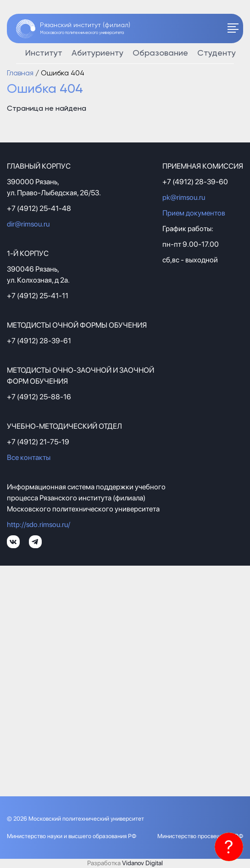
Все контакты (29, 457)
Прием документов (194, 213)
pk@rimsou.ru (184, 197)
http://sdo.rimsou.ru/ (39, 525)
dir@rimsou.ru (28, 224)
